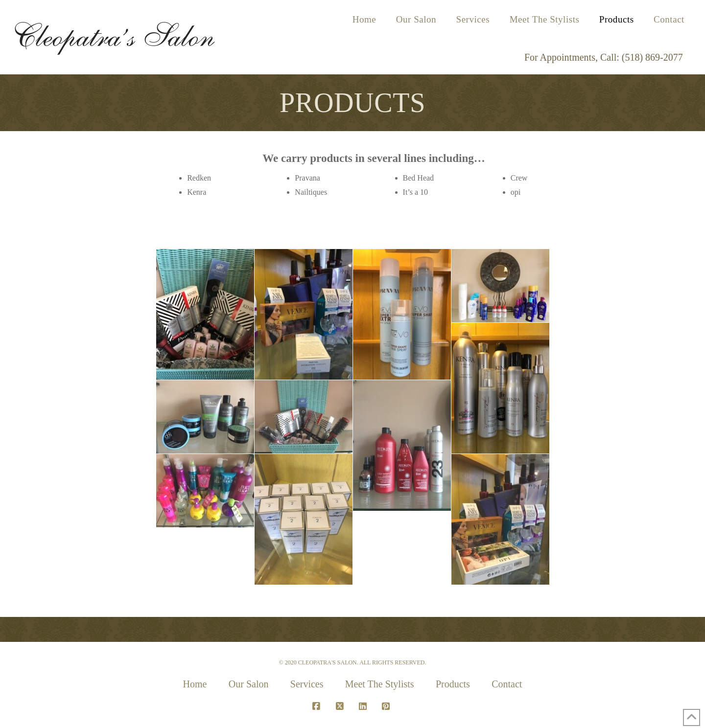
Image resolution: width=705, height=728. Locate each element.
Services (307, 684)
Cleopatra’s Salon (113, 36)
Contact (507, 684)
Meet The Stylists (380, 684)
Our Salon (249, 684)
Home (195, 684)
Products (453, 684)
